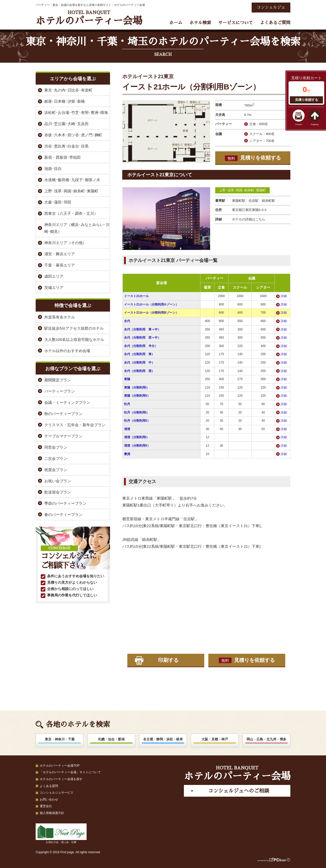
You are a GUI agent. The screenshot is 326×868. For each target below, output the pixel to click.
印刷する (168, 660)
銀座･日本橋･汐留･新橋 (65, 101)
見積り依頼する (307, 100)
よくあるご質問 (275, 23)
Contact (299, 124)
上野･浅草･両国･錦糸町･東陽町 (242, 190)
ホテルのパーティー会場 (89, 18)
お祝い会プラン (58, 481)
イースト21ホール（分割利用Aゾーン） (151, 304)
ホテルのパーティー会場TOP (60, 766)
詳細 (284, 296)
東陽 (127, 379)
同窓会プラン (56, 447)
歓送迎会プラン (58, 492)
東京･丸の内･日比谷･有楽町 (68, 90)
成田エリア (54, 276)
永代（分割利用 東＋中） (142, 329)
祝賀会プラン (56, 470)
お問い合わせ (49, 799)
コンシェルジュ (271, 7)
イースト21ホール (136, 296)
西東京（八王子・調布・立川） (71, 213)
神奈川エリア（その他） (65, 243)
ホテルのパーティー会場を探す (61, 779)
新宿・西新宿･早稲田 (63, 157)
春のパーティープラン (63, 515)
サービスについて (236, 23)
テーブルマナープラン (63, 436)
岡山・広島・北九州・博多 (266, 739)
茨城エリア (54, 288)
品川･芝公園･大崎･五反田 (66, 124)
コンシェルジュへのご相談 (239, 791)
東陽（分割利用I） (137, 388)
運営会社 (46, 806)
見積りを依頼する (253, 158)
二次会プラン (56, 458)
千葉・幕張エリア (60, 265)
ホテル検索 (200, 23)
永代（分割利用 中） (139, 363)
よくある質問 (49, 786)
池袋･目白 (53, 169)
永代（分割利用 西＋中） (142, 338)
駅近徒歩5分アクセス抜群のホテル (74, 328)
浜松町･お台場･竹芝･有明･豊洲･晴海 (76, 112)
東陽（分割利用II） (137, 396)
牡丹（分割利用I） (137, 412)
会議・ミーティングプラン (67, 402)
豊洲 (127, 454)
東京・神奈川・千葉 (60, 739)
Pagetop (315, 124)
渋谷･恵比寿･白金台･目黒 (66, 146)
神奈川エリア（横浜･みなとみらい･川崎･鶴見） (77, 228)
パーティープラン (60, 391)
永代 (127, 321)
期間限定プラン (58, 380)
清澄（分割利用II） (137, 446)
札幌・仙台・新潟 (111, 739)
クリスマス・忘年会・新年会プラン (75, 425)
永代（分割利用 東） (139, 354)
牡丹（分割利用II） (137, 421)
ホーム (176, 23)
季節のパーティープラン (65, 503)
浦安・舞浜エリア (60, 254)
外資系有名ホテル (60, 317)
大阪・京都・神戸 (215, 739)
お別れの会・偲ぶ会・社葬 (61, 833)
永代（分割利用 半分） (141, 346)
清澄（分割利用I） (137, 437)
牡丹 (127, 404)
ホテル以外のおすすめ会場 (67, 351)
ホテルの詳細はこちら (249, 219)
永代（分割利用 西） (139, 371)
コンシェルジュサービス (57, 793)
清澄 (127, 429)
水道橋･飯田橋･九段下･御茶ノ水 (72, 180)
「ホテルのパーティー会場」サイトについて (70, 772)
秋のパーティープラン (63, 414)
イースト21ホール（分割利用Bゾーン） (151, 313)
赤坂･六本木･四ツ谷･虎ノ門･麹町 (73, 135)
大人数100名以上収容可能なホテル (74, 339)
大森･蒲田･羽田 (58, 202)
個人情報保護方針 (52, 813)
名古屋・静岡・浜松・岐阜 (163, 739)
